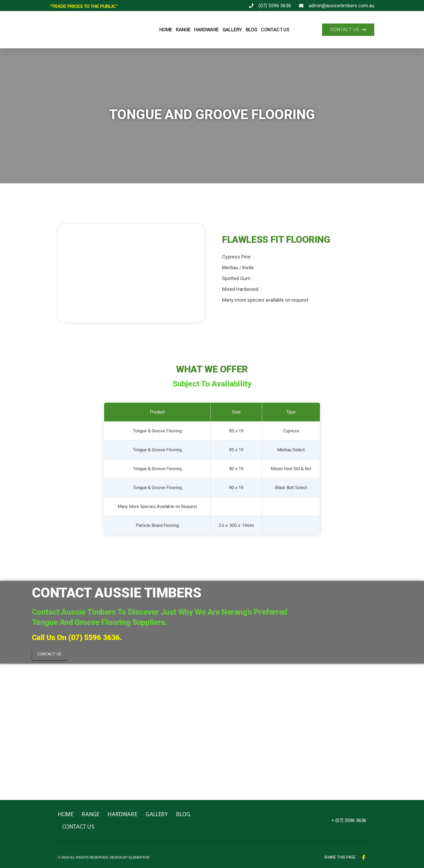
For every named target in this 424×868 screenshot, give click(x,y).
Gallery (232, 30)
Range (183, 30)
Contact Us (275, 30)
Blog (252, 30)
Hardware (206, 30)
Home (166, 30)
